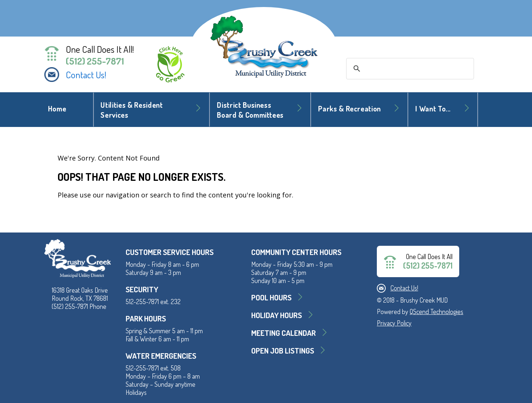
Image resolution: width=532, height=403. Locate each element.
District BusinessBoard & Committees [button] (250, 110)
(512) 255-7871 (95, 61)
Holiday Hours (277, 315)
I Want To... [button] (433, 109)
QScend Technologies (436, 311)
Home (57, 109)
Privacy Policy (394, 323)
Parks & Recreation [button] (349, 109)
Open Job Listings (283, 350)
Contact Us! (86, 75)
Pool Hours (271, 297)
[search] (409, 69)
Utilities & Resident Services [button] (132, 110)
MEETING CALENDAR (284, 333)
